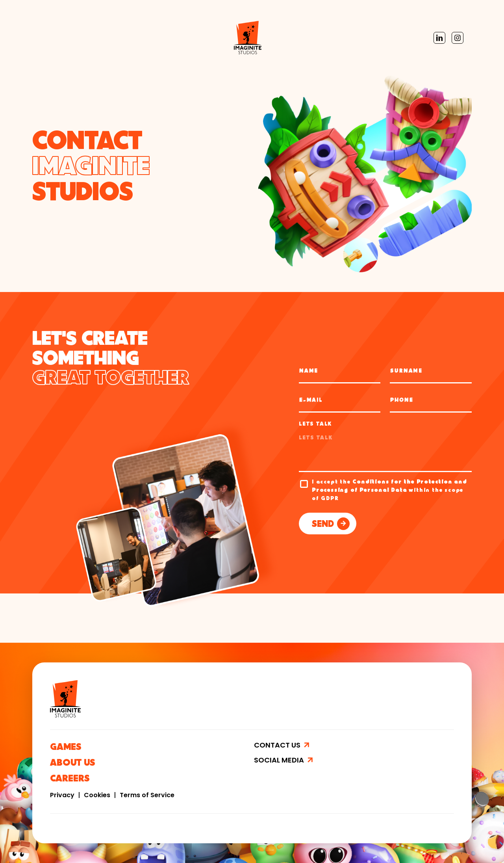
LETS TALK (315, 424)
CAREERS (70, 780)
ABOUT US (73, 764)
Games (93, 38)
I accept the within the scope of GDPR (389, 491)
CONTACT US (278, 745)
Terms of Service (147, 795)
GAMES (66, 748)
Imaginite (57, 38)
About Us (129, 38)
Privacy (63, 795)
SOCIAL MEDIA (280, 760)
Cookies (98, 795)
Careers (165, 38)
